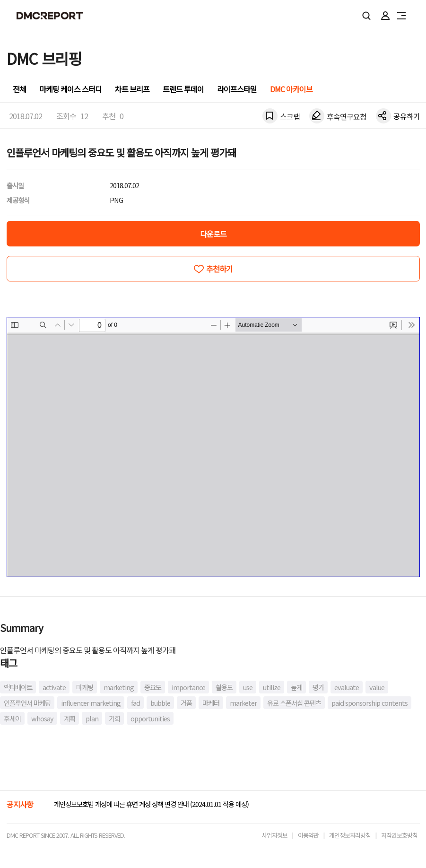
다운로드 (213, 234)
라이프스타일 (237, 89)
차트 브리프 (132, 89)
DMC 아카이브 (291, 89)
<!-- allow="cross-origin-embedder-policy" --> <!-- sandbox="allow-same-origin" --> (213, 447)
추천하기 (219, 269)
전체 (19, 89)
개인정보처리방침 (350, 835)
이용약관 (308, 835)
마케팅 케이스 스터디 (70, 89)
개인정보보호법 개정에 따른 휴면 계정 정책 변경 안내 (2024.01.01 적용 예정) (151, 804)
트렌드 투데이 (183, 89)
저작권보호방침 (399, 835)
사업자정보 (274, 835)
